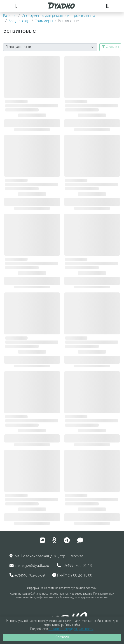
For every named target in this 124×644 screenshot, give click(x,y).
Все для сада (19, 21)
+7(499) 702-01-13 (74, 566)
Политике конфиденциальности (71, 629)
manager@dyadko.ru (29, 566)
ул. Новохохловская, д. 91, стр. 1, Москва (46, 556)
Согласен (62, 637)
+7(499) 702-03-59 (27, 575)
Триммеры (44, 21)
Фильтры (110, 47)
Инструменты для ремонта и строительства (58, 16)
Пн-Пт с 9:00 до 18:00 (72, 575)
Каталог (10, 16)
